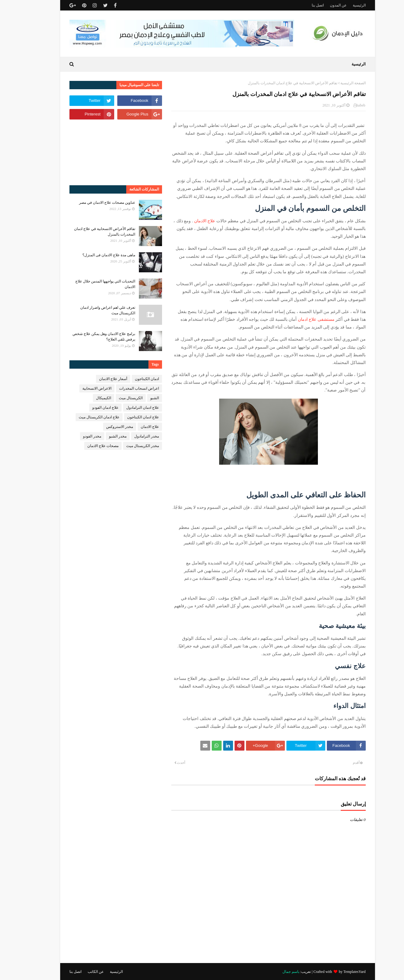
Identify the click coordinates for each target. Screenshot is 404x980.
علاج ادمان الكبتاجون (128, 417)
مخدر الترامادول (131, 436)
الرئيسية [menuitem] (343, 64)
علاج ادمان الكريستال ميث (84, 417)
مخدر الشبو (102, 436)
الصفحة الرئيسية (338, 83)
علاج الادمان (189, 221)
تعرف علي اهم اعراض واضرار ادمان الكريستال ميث (92, 310)
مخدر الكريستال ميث (127, 446)
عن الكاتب (80, 972)
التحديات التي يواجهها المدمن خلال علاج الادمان (90, 284)
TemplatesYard (339, 972)
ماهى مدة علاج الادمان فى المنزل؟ (93, 255)
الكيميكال (88, 398)
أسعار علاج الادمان (98, 379)
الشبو (139, 398)
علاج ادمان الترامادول (127, 408)
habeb (346, 105)
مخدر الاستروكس (104, 427)
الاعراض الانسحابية (81, 388)
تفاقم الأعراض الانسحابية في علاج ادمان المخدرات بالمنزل (89, 232)
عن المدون (323, 5)
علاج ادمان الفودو (90, 408)
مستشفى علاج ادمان (301, 319)
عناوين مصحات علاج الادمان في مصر (92, 203)
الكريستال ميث (115, 398)
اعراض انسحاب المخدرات (124, 388)
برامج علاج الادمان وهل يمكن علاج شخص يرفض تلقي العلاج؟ (88, 337)
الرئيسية (344, 5)
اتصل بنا (302, 5)
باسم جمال (275, 972)
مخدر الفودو (77, 436)
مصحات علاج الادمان (87, 446)
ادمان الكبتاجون (131, 379)
